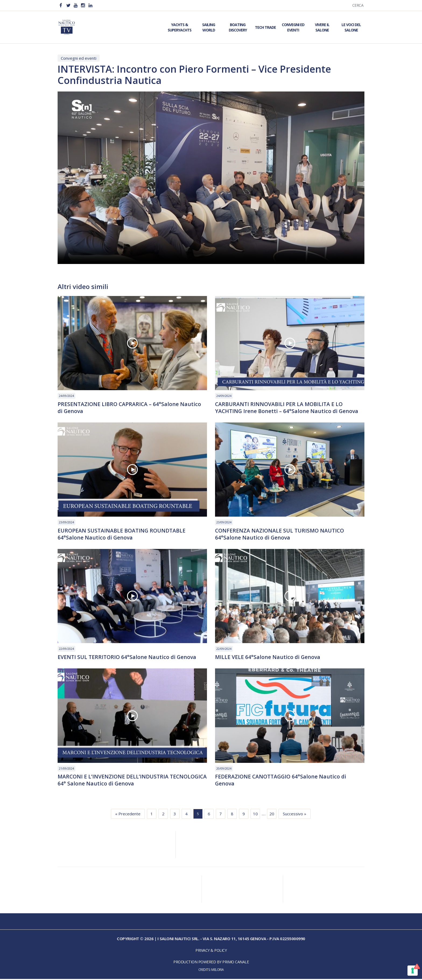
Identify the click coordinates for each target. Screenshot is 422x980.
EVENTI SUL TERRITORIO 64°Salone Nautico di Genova (128, 658)
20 (272, 815)
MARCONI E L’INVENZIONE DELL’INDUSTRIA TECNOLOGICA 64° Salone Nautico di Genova (116, 781)
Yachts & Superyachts (180, 27)
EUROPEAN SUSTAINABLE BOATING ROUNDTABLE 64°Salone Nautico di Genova (123, 534)
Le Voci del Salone (351, 27)
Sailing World (209, 27)
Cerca (358, 5)
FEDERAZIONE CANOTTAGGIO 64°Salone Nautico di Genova (282, 781)
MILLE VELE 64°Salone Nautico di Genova (268, 658)
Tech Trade (265, 27)
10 (255, 815)
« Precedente (128, 815)
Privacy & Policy (211, 952)
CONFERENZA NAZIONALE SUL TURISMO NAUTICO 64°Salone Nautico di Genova (281, 534)
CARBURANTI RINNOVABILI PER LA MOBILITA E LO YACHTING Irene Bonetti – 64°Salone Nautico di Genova (287, 408)
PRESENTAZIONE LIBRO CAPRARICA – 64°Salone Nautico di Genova (130, 408)
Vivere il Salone (322, 27)
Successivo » (295, 815)
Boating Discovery (238, 27)
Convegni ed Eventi (293, 27)
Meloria (218, 971)
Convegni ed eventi (79, 58)
